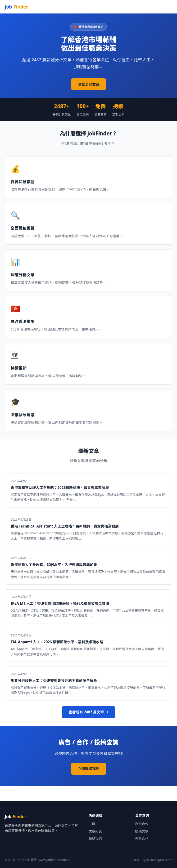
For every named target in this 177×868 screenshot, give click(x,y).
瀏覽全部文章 (88, 84)
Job (16, 7)
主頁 (92, 824)
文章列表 (95, 831)
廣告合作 (142, 824)
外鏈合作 (142, 839)
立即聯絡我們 (88, 769)
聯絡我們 (95, 839)
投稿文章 (142, 831)
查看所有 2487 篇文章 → (88, 712)
